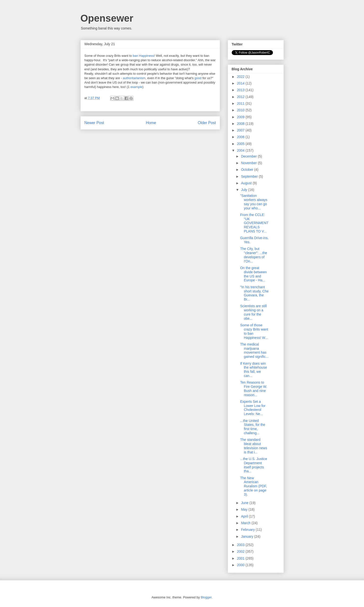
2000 (241, 565)
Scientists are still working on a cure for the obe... (253, 312)
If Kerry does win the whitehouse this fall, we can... (253, 370)
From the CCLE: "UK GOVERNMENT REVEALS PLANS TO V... (254, 223)
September (250, 176)
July (245, 190)
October (248, 170)
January (248, 536)
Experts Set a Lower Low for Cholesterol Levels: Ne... (253, 408)
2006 (241, 137)
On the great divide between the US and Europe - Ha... (253, 274)
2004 (241, 150)
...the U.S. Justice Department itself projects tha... (254, 465)
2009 (241, 117)
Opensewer (107, 18)
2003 (241, 545)
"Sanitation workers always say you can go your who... (254, 202)
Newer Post (94, 123)
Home (151, 123)
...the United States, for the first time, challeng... (253, 427)
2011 (241, 103)
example (136, 87)
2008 (241, 124)
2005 (241, 144)
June (245, 503)
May (245, 509)
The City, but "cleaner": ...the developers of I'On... (254, 255)
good (198, 78)
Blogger (206, 597)
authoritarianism (134, 78)
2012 (241, 97)
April (245, 516)
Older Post (207, 123)
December (249, 156)
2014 (241, 83)
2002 (241, 551)
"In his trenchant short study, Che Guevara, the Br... (254, 293)
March (246, 523)
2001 (241, 558)
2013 (241, 90)
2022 (241, 77)
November (249, 163)
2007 (241, 130)
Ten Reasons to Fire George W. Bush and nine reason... (254, 389)
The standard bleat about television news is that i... (254, 446)
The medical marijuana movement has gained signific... (254, 350)
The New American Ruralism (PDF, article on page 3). (253, 486)
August (247, 183)
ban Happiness (143, 56)
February (248, 530)
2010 (241, 110)
